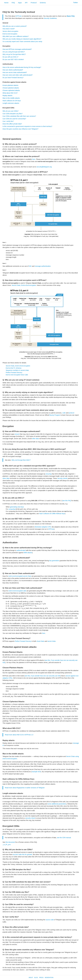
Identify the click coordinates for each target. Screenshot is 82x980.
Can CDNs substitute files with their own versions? (19, 116)
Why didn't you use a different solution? (16, 36)
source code (50, 920)
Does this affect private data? (12, 124)
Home (6, 3)
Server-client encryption (10, 31)
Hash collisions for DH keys (12, 101)
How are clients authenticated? (13, 70)
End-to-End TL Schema (14, 368)
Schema (43, 3)
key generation (54, 561)
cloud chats (40, 641)
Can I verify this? (8, 121)
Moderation (49, 978)
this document (10, 842)
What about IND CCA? (10, 93)
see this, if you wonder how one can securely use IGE (43, 676)
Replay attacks (7, 96)
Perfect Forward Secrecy (14, 373)
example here (36, 772)
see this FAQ (67, 501)
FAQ (13, 3)
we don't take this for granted (22, 854)
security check (30, 818)
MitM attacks (28, 553)
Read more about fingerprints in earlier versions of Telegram (25, 788)
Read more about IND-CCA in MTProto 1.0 (19, 735)
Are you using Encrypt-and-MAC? (14, 52)
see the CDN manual (64, 838)
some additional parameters (57, 804)
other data (35, 439)
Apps (20, 3)
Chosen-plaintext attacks (11, 88)
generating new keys (17, 507)
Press (41, 978)
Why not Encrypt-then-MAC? (21, 460)
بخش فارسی (7, 844)
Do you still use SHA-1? (10, 57)
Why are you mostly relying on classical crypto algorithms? (22, 39)
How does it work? (9, 29)
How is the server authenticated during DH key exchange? (22, 67)
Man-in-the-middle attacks (11, 98)
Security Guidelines (50, 18)
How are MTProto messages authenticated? (17, 49)
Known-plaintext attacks (10, 85)
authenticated (21, 550)
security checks (62, 478)
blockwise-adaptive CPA (43, 527)
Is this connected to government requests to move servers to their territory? (27, 126)
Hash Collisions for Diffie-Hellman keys (52, 514)
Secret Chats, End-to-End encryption (24, 285)
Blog (36, 978)
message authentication (43, 266)
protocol (72, 413)
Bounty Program (55, 415)
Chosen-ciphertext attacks (11, 90)
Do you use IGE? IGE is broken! (13, 59)
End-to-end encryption (10, 34)
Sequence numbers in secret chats (17, 370)
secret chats (52, 641)
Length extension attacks (11, 103)
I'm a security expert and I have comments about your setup (22, 41)
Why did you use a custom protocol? (15, 26)
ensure (17, 434)
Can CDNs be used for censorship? (14, 119)
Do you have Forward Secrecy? (13, 78)
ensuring (49, 474)
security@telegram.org (44, 167)
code (64, 413)
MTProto (19, 16)
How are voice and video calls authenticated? (18, 75)
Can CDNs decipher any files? (13, 114)
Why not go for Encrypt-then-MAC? (14, 54)
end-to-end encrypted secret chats (20, 576)
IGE (30, 266)
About (31, 978)
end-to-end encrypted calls (17, 591)
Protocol (34, 3)
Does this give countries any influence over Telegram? (20, 129)
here (34, 159)
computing (12, 509)
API (26, 3)
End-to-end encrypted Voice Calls (17, 375)
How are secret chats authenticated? (15, 72)
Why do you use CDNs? (11, 111)
